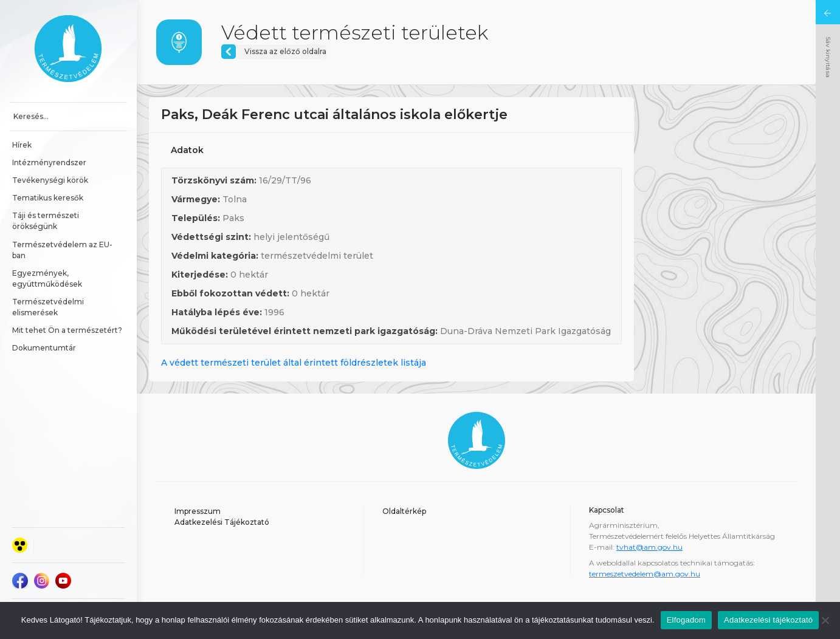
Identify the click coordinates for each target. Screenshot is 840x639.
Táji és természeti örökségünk (46, 221)
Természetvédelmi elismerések (49, 307)
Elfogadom (686, 620)
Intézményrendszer (49, 162)
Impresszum (198, 511)
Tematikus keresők (48, 198)
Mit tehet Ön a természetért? (67, 330)
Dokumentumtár (44, 348)
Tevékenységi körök (50, 180)
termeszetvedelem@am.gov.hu (645, 574)
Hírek (22, 145)
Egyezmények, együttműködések (47, 278)
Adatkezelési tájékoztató (768, 620)
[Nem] (825, 620)
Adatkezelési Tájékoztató (222, 522)
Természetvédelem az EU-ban (62, 250)
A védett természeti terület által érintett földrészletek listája (294, 363)
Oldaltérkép (404, 511)
